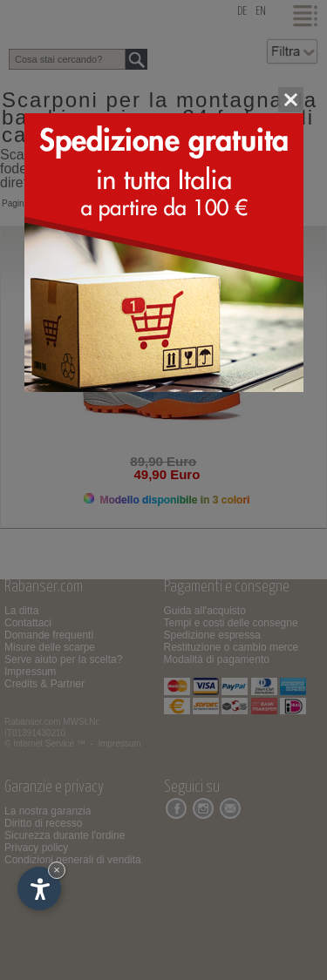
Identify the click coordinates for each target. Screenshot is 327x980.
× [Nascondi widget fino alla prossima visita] (57, 870)
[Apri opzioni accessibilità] (39, 889)
